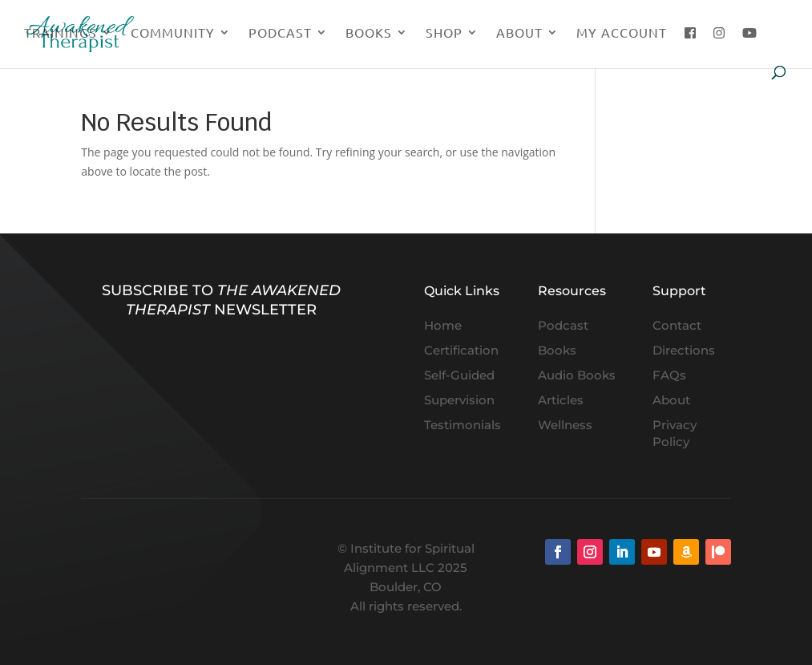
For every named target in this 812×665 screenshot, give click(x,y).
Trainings (61, 33)
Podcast (280, 33)
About (519, 33)
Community (173, 33)
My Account (622, 33)
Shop (444, 33)
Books (369, 33)
